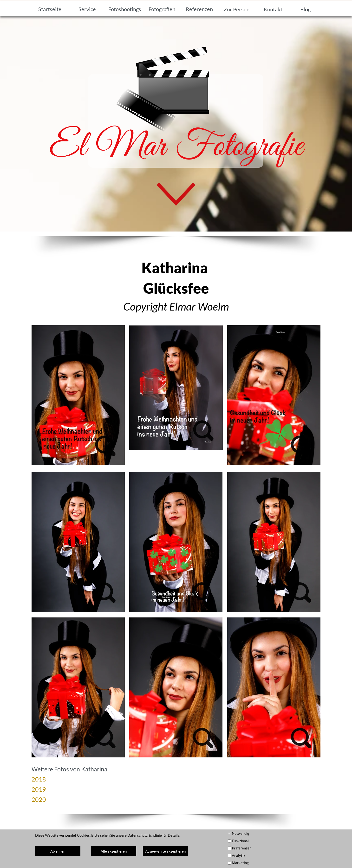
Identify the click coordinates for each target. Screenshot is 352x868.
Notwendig (241, 833)
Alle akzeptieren (114, 851)
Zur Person (237, 9)
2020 (39, 799)
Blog (305, 9)
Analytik (239, 855)
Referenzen (199, 9)
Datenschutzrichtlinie (145, 835)
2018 (39, 779)
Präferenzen (242, 848)
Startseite (50, 9)
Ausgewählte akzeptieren (165, 851)
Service (87, 9)
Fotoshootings (125, 9)
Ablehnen (58, 851)
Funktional (240, 841)
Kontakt (273, 9)
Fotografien (162, 9)
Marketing (240, 863)
